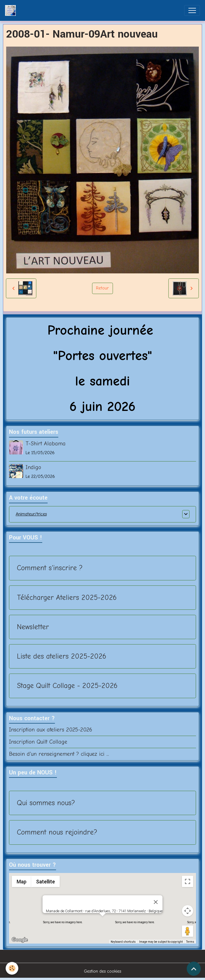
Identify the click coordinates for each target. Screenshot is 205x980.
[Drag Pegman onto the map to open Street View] (188, 931)
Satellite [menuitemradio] (45, 882)
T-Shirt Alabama (46, 444)
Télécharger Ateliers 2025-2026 (67, 597)
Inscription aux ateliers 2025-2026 (51, 730)
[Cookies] (12, 968)
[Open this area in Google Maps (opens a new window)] (20, 940)
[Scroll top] (194, 969)
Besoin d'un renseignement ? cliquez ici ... (59, 754)
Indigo (33, 467)
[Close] (156, 902)
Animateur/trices (31, 514)
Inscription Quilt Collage (38, 742)
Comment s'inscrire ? (50, 568)
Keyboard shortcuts (123, 942)
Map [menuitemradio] (21, 882)
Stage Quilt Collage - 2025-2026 (67, 686)
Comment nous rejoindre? (57, 832)
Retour (102, 288)
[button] (102, 921)
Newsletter (33, 627)
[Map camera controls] (188, 911)
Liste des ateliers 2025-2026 (62, 656)
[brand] (12, 10)
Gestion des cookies (102, 971)
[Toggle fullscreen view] (188, 881)
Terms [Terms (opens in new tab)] (190, 942)
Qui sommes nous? (46, 803)
